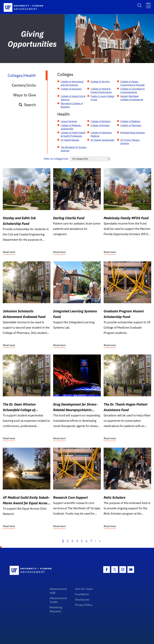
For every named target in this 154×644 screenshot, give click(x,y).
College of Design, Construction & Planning (132, 83)
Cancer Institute (69, 121)
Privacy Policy (84, 605)
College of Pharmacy (131, 125)
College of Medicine (130, 121)
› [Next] (96, 541)
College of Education (71, 89)
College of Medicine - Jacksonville (71, 127)
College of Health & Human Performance (101, 91)
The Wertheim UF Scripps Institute (74, 149)
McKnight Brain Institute (133, 133)
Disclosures (82, 599)
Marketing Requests (56, 609)
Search (27, 105)
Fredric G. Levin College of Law (102, 98)
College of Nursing (100, 125)
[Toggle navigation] (148, 5)
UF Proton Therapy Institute (130, 142)
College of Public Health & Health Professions (73, 134)
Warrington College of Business (72, 105)
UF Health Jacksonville (102, 140)
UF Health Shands (70, 140)
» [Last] (100, 541)
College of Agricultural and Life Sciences (72, 83)
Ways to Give (25, 95)
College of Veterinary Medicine (101, 134)
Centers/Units (24, 85)
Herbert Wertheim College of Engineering (132, 98)
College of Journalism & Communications (133, 91)
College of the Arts (100, 82)
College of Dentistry (101, 121)
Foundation (82, 594)
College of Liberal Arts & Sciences (73, 98)
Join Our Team (84, 589)
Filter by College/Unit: (56, 159)
